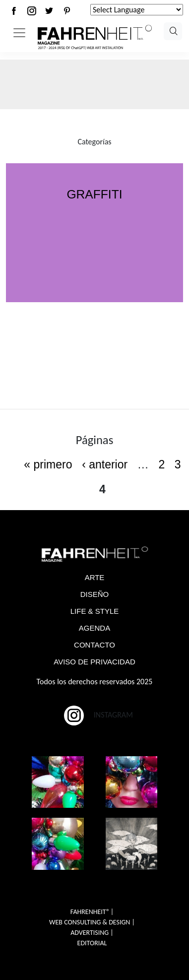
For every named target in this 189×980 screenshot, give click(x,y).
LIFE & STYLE (95, 611)
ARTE (95, 577)
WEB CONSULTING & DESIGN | (92, 922)
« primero (48, 464)
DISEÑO (95, 594)
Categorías (94, 142)
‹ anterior (105, 464)
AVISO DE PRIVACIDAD (94, 662)
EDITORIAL (92, 943)
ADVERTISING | (92, 933)
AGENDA (94, 628)
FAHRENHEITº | (92, 912)
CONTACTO (94, 645)
